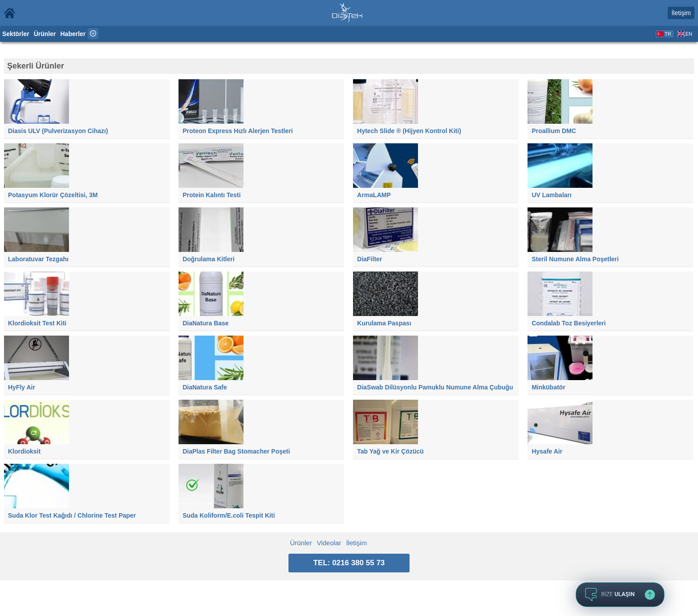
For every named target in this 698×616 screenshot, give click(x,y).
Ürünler (45, 34)
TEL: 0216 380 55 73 (349, 563)
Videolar (329, 543)
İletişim (681, 13)
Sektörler (16, 34)
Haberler (73, 34)
